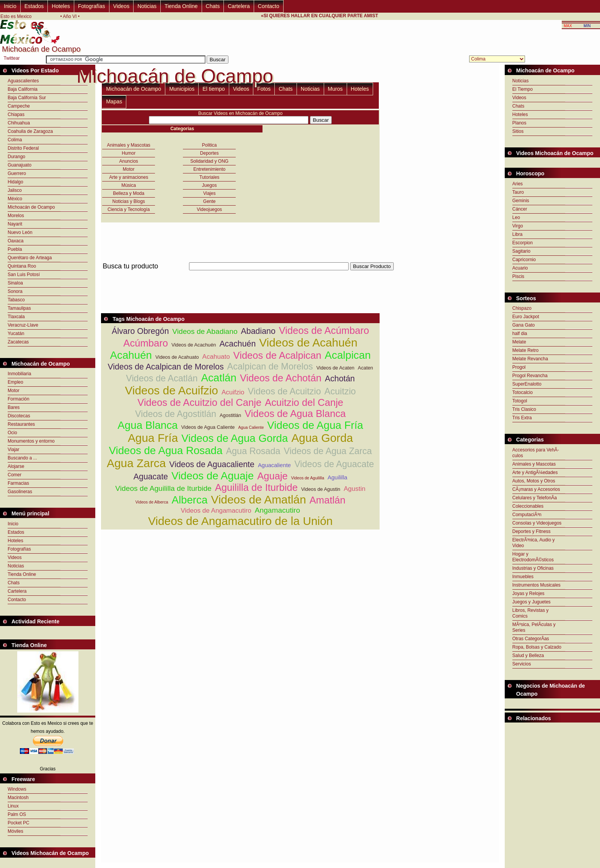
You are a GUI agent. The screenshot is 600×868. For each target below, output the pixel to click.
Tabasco (16, 300)
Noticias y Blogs (129, 201)
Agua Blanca (148, 425)
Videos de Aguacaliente (212, 464)
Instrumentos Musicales (536, 585)
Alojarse (16, 466)
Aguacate (151, 477)
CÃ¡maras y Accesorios (536, 489)
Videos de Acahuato (177, 357)
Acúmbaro (146, 343)
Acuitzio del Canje (304, 402)
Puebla (15, 249)
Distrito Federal (23, 148)
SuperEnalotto (527, 384)
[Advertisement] (240, 275)
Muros (335, 89)
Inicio (10, 6)
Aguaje (272, 476)
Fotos (264, 89)
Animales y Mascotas (129, 145)
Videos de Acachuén (194, 345)
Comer (15, 475)
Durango (16, 157)
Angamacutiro (277, 510)
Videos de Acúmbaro (324, 330)
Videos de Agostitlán (176, 414)
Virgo (518, 226)
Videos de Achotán (281, 378)
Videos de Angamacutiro (216, 511)
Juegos (210, 185)
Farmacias (18, 483)
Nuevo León (20, 232)
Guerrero (17, 173)
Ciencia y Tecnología (129, 209)
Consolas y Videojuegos (537, 523)
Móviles (15, 831)
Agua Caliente (251, 427)
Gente (210, 201)
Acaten (365, 368)
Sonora (15, 291)
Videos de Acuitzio (285, 391)
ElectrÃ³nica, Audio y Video (534, 543)
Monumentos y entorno (31, 441)
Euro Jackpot (526, 317)
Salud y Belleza (528, 655)
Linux (13, 806)
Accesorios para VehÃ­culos (536, 453)
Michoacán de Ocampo (31, 207)
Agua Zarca (136, 463)
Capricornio (524, 260)
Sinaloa (15, 283)
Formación (19, 399)
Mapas (114, 101)
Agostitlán (230, 415)
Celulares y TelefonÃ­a (535, 498)
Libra (518, 234)
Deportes (210, 153)
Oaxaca (15, 241)
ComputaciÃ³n (527, 515)
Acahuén (131, 355)
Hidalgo (15, 182)
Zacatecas (18, 342)
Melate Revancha (530, 359)
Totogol (520, 401)
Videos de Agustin (321, 489)
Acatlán (219, 378)
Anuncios (129, 161)
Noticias (147, 6)
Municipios (182, 89)
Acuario (520, 268)
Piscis (518, 276)
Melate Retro (526, 350)
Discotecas (19, 416)
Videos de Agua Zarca (328, 451)
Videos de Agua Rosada (166, 450)
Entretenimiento (209, 169)
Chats (213, 6)
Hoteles (61, 6)
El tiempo (214, 89)
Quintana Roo (22, 266)
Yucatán (16, 333)
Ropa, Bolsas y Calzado (537, 647)
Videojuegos (209, 209)
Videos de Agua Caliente (208, 427)
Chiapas (16, 114)
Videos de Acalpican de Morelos (165, 367)
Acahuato (216, 357)
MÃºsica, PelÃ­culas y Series (534, 627)
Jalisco (15, 190)
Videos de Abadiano (205, 331)
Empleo (15, 382)
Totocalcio (523, 392)
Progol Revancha (530, 376)
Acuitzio (340, 391)
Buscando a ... (22, 458)
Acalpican (348, 355)
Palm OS (17, 814)
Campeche (19, 106)
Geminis (521, 201)
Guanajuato (20, 165)
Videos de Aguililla (308, 478)
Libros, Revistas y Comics (531, 613)
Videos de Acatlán (162, 378)
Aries (518, 184)
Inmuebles (523, 577)
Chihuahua (19, 123)
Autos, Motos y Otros (534, 481)
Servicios (522, 664)
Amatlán (328, 500)
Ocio (12, 433)
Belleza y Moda (129, 193)
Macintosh (18, 798)
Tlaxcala (16, 317)
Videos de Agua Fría (315, 425)
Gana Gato (524, 325)
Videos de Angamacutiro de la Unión (240, 521)
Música (129, 185)
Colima (15, 140)
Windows (17, 789)
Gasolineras (20, 492)
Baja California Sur (27, 98)
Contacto (269, 6)
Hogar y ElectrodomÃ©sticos (533, 557)
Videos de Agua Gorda (235, 438)
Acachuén (237, 344)
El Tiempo (523, 89)
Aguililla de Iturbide (256, 487)
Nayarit (15, 224)
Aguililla (337, 477)
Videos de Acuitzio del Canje (199, 402)
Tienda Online (181, 6)
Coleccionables (528, 506)
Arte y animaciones (129, 177)
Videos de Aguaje (213, 476)
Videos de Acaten (335, 368)
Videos (121, 6)
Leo (516, 217)
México (15, 199)
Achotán (340, 379)
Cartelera (239, 6)
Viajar (13, 450)
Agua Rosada (253, 451)
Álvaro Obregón (140, 331)
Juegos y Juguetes (532, 602)
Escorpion (523, 243)
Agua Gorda (322, 438)
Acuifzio (233, 392)
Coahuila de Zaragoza (30, 131)
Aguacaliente (274, 465)
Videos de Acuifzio (171, 390)
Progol (519, 367)
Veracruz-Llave (23, 325)
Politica (210, 145)
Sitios (518, 131)
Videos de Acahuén (308, 342)
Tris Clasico (524, 409)
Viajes (209, 193)
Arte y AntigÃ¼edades (535, 472)
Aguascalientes (23, 81)
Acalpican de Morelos (270, 366)
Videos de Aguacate (334, 464)
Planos (519, 123)
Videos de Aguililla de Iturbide (163, 488)
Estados (34, 6)
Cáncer (520, 209)
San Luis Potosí (24, 275)
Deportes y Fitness (532, 531)
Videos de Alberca (152, 502)
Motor (14, 391)
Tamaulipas (19, 308)
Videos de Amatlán (258, 499)
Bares (14, 407)
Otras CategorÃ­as (531, 639)
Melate (519, 342)
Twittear (12, 58)
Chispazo (522, 308)
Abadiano (258, 331)
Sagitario (521, 251)
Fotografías (92, 6)
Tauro (518, 192)
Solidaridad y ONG (209, 161)
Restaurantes (21, 424)
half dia (520, 333)
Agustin (355, 489)
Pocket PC (19, 823)
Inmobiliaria (19, 374)
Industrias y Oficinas (533, 568)
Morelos (16, 216)
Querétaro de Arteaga (30, 258)
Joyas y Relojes (528, 593)
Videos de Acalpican (277, 355)
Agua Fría (153, 438)
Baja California (23, 89)
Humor (129, 153)
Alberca (189, 500)
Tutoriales (209, 177)
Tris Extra (522, 418)
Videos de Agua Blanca (295, 414)
